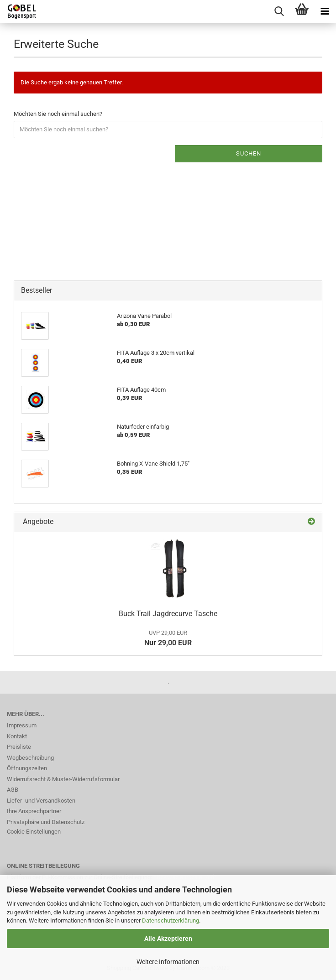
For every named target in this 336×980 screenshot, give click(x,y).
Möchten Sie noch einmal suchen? (58, 114)
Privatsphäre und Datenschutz (46, 822)
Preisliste (19, 747)
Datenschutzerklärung (171, 920)
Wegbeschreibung (30, 758)
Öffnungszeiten (27, 768)
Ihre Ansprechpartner (34, 811)
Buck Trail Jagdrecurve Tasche (168, 614)
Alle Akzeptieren (168, 939)
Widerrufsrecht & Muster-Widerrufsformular (63, 779)
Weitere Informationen (168, 962)
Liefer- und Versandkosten (41, 801)
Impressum (22, 725)
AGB (13, 790)
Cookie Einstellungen (34, 832)
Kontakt (17, 736)
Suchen (249, 153)
